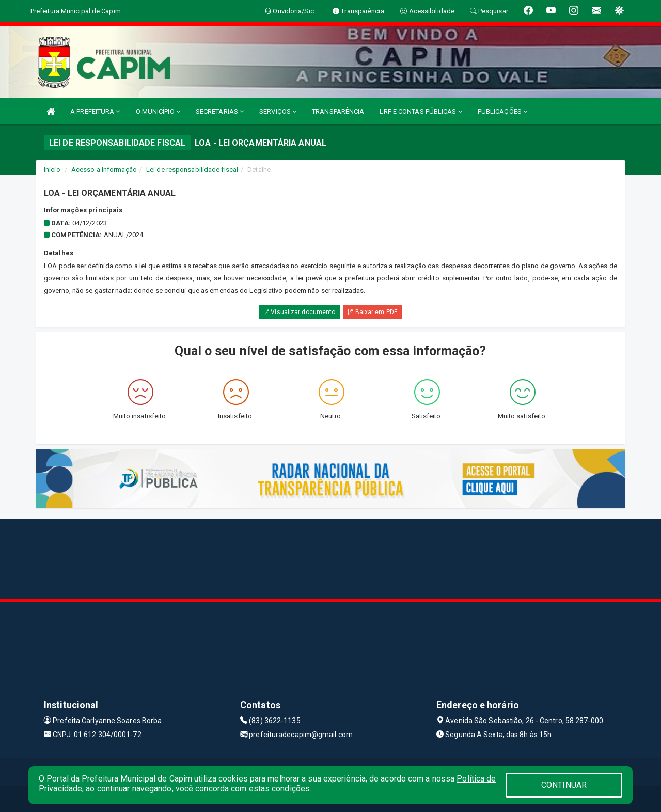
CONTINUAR (564, 785)
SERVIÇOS (278, 111)
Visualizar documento (300, 312)
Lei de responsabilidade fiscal (192, 170)
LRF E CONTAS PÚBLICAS (421, 111)
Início (52, 170)
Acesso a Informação (104, 170)
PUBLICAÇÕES (502, 111)
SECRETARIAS (220, 111)
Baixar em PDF (373, 312)
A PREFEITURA (95, 111)
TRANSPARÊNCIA (338, 111)
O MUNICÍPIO (158, 111)
